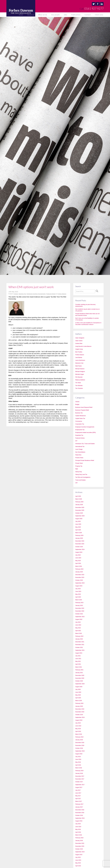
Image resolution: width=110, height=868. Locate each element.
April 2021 (78, 664)
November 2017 (80, 779)
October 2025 (79, 513)
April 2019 (78, 731)
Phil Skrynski (79, 377)
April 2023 (78, 597)
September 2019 (80, 717)
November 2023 (80, 577)
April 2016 (78, 832)
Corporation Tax (80, 424)
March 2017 (79, 801)
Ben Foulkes (79, 352)
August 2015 (79, 855)
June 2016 (78, 827)
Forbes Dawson (62, 294)
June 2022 (78, 625)
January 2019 (79, 740)
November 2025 (80, 510)
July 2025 (78, 521)
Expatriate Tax (79, 435)
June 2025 (78, 524)
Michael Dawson (80, 369)
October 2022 (79, 614)
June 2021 (78, 659)
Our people (55, 15)
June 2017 (78, 793)
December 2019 (80, 709)
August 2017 (79, 787)
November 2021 (80, 645)
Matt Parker (79, 366)
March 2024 (79, 566)
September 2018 (80, 751)
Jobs (65, 15)
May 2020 (78, 695)
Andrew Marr (79, 343)
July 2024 (78, 555)
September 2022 (80, 617)
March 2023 (79, 600)
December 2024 (80, 541)
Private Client (79, 463)
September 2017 (80, 785)
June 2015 (78, 860)
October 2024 (79, 547)
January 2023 (79, 605)
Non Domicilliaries (80, 452)
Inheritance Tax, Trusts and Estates (85, 444)
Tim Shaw (78, 383)
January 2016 (79, 841)
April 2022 (78, 631)
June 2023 (78, 591)
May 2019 (78, 729)
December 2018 (80, 743)
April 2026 (78, 496)
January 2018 (79, 773)
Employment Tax (80, 430)
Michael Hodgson (80, 372)
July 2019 (78, 723)
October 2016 (79, 815)
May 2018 (78, 762)
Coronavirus (79, 421)
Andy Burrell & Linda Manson (83, 346)
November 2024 (80, 544)
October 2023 (79, 580)
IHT (76, 441)
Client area (99, 15)
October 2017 (79, 782)
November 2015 (80, 846)
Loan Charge (79, 449)
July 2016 (78, 824)
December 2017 (80, 776)
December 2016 (80, 810)
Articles (16, 294)
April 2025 (78, 530)
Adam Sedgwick (80, 338)
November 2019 (80, 712)
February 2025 (79, 535)
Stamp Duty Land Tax (81, 474)
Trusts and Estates (81, 480)
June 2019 (78, 726)
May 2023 (78, 594)
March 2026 (79, 499)
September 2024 (80, 549)
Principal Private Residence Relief (85, 460)
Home (21, 15)
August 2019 (79, 720)
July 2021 (78, 656)
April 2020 (78, 698)
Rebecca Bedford (80, 380)
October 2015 (79, 849)
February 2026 (79, 502)
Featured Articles (51, 294)
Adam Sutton (79, 341)
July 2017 (78, 790)
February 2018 (79, 771)
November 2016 (80, 813)
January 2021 (79, 673)
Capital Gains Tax (80, 418)
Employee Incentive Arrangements (36, 294)
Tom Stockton (79, 388)
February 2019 (79, 737)
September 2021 (80, 650)
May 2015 (78, 863)
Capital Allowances (81, 416)
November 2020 (80, 678)
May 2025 (78, 527)
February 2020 (79, 703)
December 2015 (80, 843)
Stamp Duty (79, 472)
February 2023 (79, 603)
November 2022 (80, 611)
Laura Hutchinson (80, 360)
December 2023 (80, 575)
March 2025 (79, 533)
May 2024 (78, 561)
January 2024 (79, 572)
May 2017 (78, 796)
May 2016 (78, 829)
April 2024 (78, 563)
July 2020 (78, 689)
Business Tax (22, 294)
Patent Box (78, 455)
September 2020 (80, 684)
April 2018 (78, 765)
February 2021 (79, 670)
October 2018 (79, 748)
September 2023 (80, 583)
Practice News (79, 458)
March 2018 (79, 768)
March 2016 (79, 835)
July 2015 (78, 857)
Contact (88, 15)
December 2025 (80, 507)
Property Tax (79, 466)
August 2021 (79, 653)
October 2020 (79, 681)
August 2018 (79, 754)
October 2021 (79, 647)
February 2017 (79, 804)
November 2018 (80, 745)
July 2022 (78, 622)
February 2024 (79, 569)
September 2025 (80, 516)
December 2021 (80, 642)
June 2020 (78, 692)
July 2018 (78, 757)
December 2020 (80, 675)
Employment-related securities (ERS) (86, 433)
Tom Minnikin (79, 386)
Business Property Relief (82, 410)
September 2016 (80, 818)
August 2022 (79, 619)
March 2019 (79, 734)
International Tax (80, 447)
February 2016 (79, 838)
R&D (77, 469)
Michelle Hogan (80, 374)
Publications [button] (76, 15)
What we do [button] (43, 15)
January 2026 (79, 505)
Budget (77, 404)
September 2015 (80, 852)
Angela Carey (79, 349)
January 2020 (79, 706)
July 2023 (78, 589)
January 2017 (79, 807)
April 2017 (78, 799)
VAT (77, 483)
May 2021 (78, 661)
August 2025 (79, 519)
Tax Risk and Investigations (83, 477)
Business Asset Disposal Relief (84, 407)
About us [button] (31, 15)
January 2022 (79, 639)
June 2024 (78, 558)
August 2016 (79, 821)
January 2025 (79, 538)
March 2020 (79, 701)
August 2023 (79, 586)
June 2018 (78, 759)
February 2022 (79, 636)
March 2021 (79, 667)
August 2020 (79, 687)
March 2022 (79, 633)
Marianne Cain (79, 363)
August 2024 (79, 552)
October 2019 (79, 715)
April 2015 (78, 866)
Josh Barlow (79, 358)
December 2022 (80, 608)
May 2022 (78, 628)
